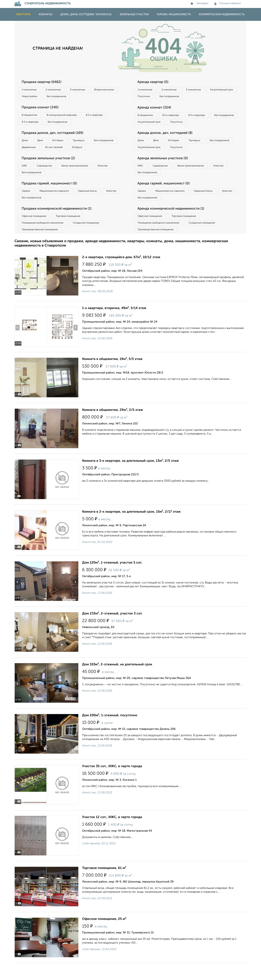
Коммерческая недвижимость (222, 14)
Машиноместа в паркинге (59, 205)
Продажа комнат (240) (42, 109)
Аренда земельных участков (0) (166, 170)
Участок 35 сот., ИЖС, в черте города (112, 783)
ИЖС (26, 178)
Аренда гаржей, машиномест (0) (167, 197)
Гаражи (27, 205)
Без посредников (95, 97)
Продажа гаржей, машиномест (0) (52, 197)
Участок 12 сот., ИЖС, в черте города (112, 834)
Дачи (44, 143)
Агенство (114, 178)
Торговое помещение (74, 231)
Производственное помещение (42, 246)
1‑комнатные (31, 90)
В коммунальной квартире (67, 117)
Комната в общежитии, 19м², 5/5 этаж (112, 376)
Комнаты (45, 14)
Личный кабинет (228, 3)
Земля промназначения (83, 178)
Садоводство (49, 178)
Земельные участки (134, 14)
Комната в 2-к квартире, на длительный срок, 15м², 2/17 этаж (131, 529)
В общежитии (31, 117)
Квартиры (23, 14)
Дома (26, 143)
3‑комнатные (85, 90)
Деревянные (63, 151)
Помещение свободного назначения (45, 239)
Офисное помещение (36, 231)
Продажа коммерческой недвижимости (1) (60, 224)
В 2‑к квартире (103, 117)
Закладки (199, 3)
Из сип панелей (91, 151)
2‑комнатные (58, 90)
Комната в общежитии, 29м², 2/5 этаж (113, 427)
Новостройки (64, 97)
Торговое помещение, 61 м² (104, 885)
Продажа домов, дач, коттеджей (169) (56, 136)
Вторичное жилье (33, 97)
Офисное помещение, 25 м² (104, 936)
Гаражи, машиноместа (174, 14)
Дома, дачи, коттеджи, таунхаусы (86, 14)
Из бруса (28, 158)
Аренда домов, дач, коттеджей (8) (168, 143)
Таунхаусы (89, 143)
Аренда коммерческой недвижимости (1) (174, 224)
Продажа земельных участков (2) (51, 170)
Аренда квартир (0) (155, 82)
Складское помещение (93, 239)
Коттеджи (65, 143)
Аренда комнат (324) (156, 109)
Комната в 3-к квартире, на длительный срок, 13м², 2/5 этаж (130, 478)
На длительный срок (151, 97)
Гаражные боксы (96, 205)
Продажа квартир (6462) (44, 82)
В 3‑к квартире (32, 124)
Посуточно (181, 97)
